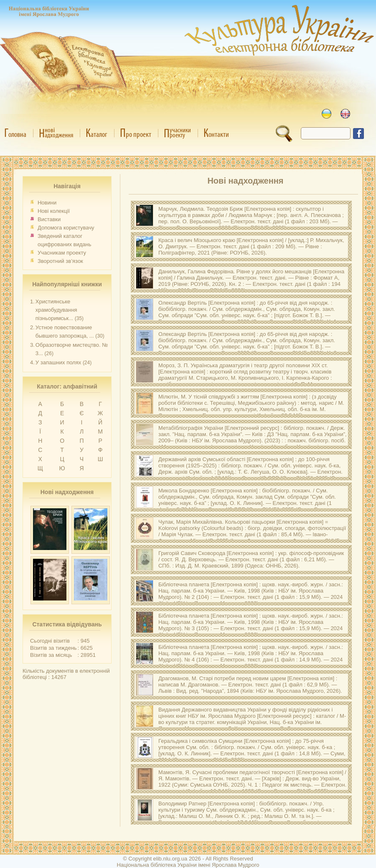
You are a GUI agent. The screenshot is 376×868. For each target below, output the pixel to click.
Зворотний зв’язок (60, 261)
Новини (47, 203)
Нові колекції (54, 211)
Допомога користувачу (66, 228)
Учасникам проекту (62, 253)
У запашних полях (58, 362)
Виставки (49, 219)
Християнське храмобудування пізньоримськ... (56, 310)
